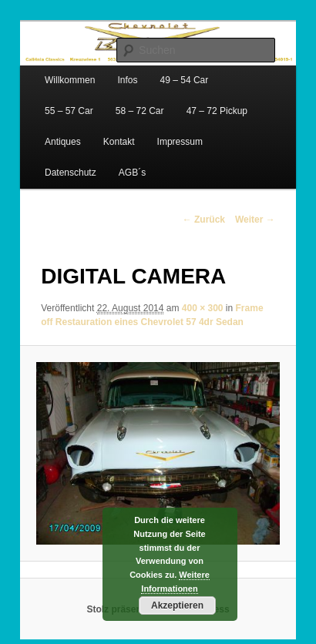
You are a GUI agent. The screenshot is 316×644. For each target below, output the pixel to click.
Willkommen (70, 80)
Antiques (63, 142)
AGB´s (132, 173)
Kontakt (119, 142)
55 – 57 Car (69, 111)
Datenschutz (71, 173)
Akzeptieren (177, 605)
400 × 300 (203, 308)
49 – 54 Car (185, 80)
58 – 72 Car (140, 111)
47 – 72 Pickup (217, 111)
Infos (127, 80)
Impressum (180, 142)
